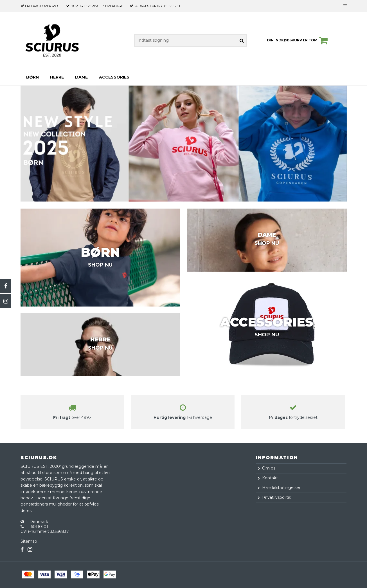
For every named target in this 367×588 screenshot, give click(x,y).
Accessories (114, 77)
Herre (57, 77)
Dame (81, 77)
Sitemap (29, 541)
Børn (32, 77)
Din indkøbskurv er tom (298, 41)
